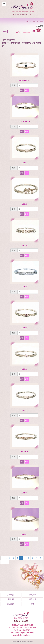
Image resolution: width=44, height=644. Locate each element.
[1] (28, 85)
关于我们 (11, 595)
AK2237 (24, 328)
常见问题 (33, 599)
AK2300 (24, 493)
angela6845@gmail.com (22, 635)
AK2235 (24, 287)
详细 (27, 90)
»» (6, 562)
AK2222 (24, 204)
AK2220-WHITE (24, 122)
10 (40, 558)
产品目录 (35, 22)
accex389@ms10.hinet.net (25, 633)
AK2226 (24, 245)
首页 (28, 22)
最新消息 (11, 599)
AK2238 (24, 369)
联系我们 (11, 604)
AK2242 (24, 410)
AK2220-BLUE (24, 80)
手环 (42, 22)
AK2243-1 (24, 452)
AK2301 (24, 534)
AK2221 (24, 163)
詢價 (22, 90)
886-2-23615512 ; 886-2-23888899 (24, 628)
